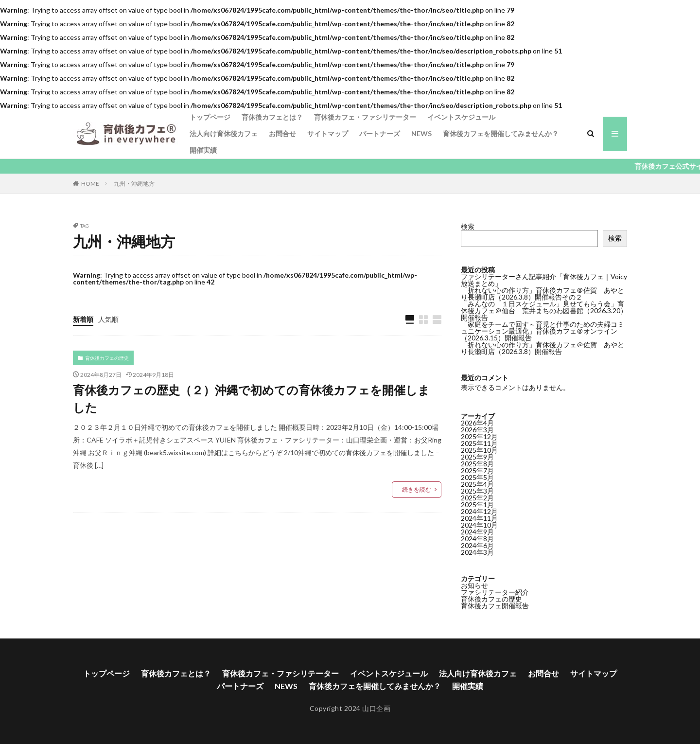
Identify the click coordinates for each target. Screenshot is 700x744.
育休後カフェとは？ (272, 117)
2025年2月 (477, 498)
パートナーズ (380, 133)
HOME (90, 183)
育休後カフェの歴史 (107, 358)
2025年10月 (479, 450)
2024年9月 (477, 532)
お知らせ (474, 585)
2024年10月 (479, 525)
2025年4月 (477, 484)
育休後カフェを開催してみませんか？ (501, 133)
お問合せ (282, 133)
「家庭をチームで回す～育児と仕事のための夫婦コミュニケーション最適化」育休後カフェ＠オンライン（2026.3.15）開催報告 (542, 331)
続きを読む (417, 489)
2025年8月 (477, 464)
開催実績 (203, 150)
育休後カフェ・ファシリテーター (365, 117)
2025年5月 (477, 477)
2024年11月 (479, 518)
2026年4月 (477, 423)
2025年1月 (477, 505)
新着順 (83, 319)
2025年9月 (477, 457)
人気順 (108, 319)
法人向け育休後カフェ (224, 133)
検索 (468, 226)
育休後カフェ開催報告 (495, 606)
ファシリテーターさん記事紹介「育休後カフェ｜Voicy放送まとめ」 (544, 280)
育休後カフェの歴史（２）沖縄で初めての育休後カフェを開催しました (251, 399)
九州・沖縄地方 (134, 184)
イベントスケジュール (461, 117)
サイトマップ (328, 133)
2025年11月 (479, 443)
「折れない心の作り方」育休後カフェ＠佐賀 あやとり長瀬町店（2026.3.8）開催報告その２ (542, 293)
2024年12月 (479, 511)
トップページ (210, 117)
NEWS (421, 133)
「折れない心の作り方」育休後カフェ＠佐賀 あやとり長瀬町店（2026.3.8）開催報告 (542, 348)
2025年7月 (477, 470)
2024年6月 (477, 545)
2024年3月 (477, 552)
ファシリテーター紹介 (495, 592)
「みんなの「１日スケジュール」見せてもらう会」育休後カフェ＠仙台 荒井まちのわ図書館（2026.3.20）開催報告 (544, 310)
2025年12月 (479, 436)
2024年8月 (477, 539)
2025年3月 (477, 491)
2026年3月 (477, 430)
